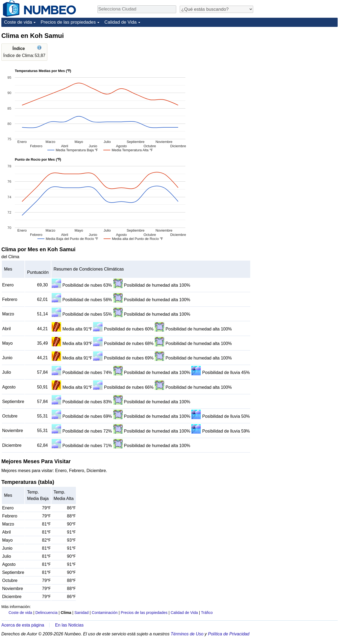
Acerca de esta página (23, 625)
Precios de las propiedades (68, 22)
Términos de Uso (187, 634)
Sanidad (81, 613)
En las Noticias (69, 625)
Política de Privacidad (229, 634)
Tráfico (207, 613)
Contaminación (105, 613)
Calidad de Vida (121, 22)
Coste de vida (18, 22)
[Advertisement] (297, 65)
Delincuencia (46, 613)
